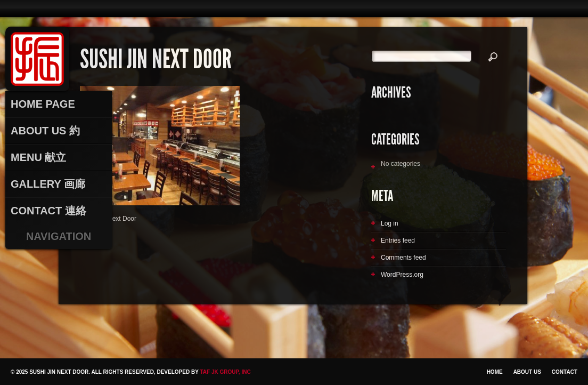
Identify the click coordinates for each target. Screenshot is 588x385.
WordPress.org (402, 275)
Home (495, 372)
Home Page (43, 104)
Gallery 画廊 (48, 184)
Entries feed (398, 240)
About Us (527, 372)
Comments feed (403, 258)
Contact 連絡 (48, 211)
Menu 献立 (38, 157)
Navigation (59, 236)
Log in (390, 223)
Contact (565, 372)
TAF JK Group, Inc (225, 372)
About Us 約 (45, 131)
